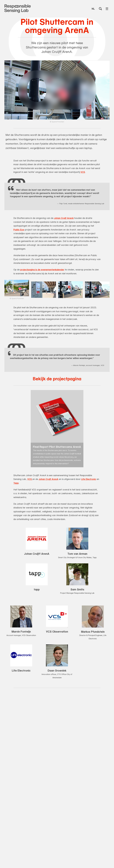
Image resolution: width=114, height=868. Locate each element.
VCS (83, 172)
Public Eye (19, 230)
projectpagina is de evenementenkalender (42, 270)
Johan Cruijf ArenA (64, 218)
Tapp (16, 483)
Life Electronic (89, 479)
